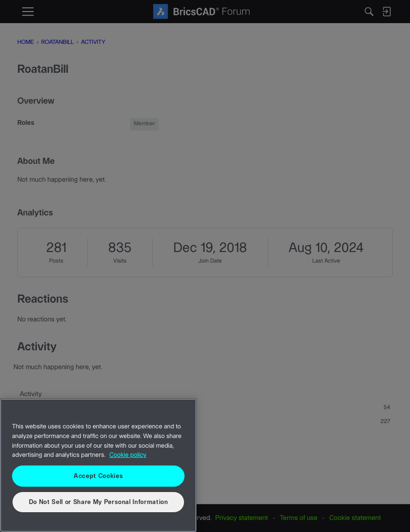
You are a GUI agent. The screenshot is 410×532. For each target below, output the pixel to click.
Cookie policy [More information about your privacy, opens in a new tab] (128, 455)
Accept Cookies (98, 476)
